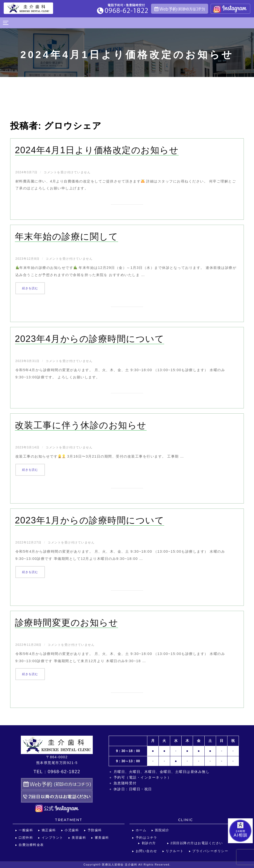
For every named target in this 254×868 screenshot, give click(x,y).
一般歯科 (26, 830)
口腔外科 (26, 838)
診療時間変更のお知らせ (67, 623)
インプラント (52, 838)
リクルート (175, 851)
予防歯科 (95, 830)
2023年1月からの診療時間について (90, 520)
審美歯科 (102, 838)
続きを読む (33, 288)
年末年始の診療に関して (67, 236)
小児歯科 (72, 830)
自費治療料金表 (31, 845)
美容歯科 (79, 838)
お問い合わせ (146, 851)
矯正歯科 (49, 830)
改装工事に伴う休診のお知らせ (81, 425)
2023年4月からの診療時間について (90, 339)
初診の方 (149, 843)
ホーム (141, 830)
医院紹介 (162, 830)
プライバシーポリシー (210, 851)
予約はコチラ (146, 838)
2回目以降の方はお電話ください (197, 843)
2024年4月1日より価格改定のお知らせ (97, 150)
